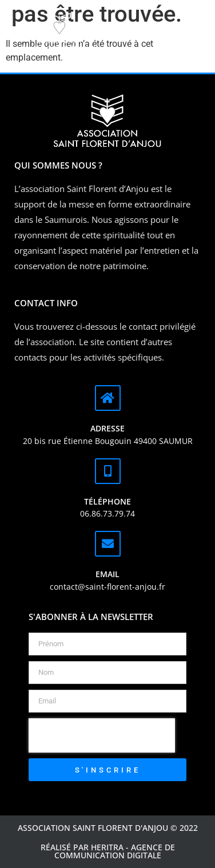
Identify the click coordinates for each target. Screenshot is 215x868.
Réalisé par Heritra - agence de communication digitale (108, 851)
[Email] (108, 544)
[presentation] (102, 735)
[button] (162, 33)
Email (107, 574)
